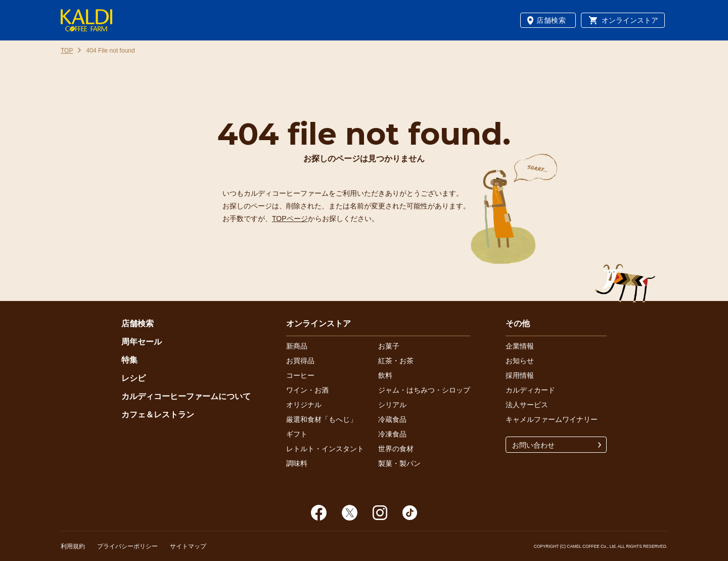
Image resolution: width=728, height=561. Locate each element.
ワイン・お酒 (307, 390)
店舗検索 (551, 20)
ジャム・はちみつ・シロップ (424, 390)
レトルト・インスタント (325, 449)
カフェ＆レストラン (158, 415)
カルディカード (530, 390)
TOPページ (290, 219)
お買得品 (300, 361)
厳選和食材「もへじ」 (322, 419)
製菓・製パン (399, 463)
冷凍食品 (392, 434)
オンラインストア (630, 20)
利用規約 (73, 546)
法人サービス (527, 405)
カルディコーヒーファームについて (186, 396)
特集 (129, 360)
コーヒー (300, 375)
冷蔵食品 (392, 419)
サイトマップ (188, 546)
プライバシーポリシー (127, 546)
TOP (67, 51)
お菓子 (389, 346)
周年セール (142, 342)
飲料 (385, 375)
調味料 (297, 463)
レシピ (133, 378)
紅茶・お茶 (396, 361)
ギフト (297, 434)
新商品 (297, 346)
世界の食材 (396, 449)
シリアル (392, 405)
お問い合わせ (533, 445)
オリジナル (304, 405)
